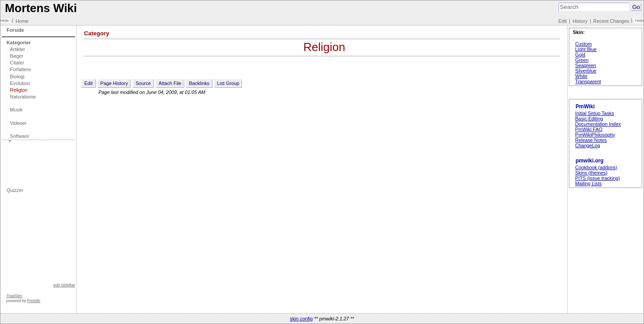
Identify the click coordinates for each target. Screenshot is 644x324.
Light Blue (586, 49)
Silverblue (586, 71)
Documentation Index (598, 124)
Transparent (588, 81)
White (581, 76)
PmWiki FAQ (589, 129)
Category (97, 33)
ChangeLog (588, 145)
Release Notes (591, 140)
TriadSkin (14, 296)
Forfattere (20, 69)
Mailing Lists (588, 183)
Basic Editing (589, 119)
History (580, 21)
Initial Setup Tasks (595, 113)
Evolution (20, 83)
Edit (563, 21)
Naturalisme (23, 97)
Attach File (170, 83)
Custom (583, 44)
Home (22, 21)
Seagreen (586, 65)
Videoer (18, 123)
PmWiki (34, 301)
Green (582, 60)
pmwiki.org (590, 161)
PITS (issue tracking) (597, 178)
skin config (301, 319)
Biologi (17, 77)
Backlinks (199, 83)
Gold (580, 55)
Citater (17, 63)
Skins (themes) (591, 173)
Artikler (17, 49)
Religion (19, 90)
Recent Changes (611, 21)
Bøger (16, 56)
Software (19, 136)
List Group (228, 83)
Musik (16, 110)
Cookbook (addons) (596, 167)
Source (143, 83)
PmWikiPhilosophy (595, 135)
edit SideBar (64, 285)
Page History (114, 83)
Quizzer (15, 190)
